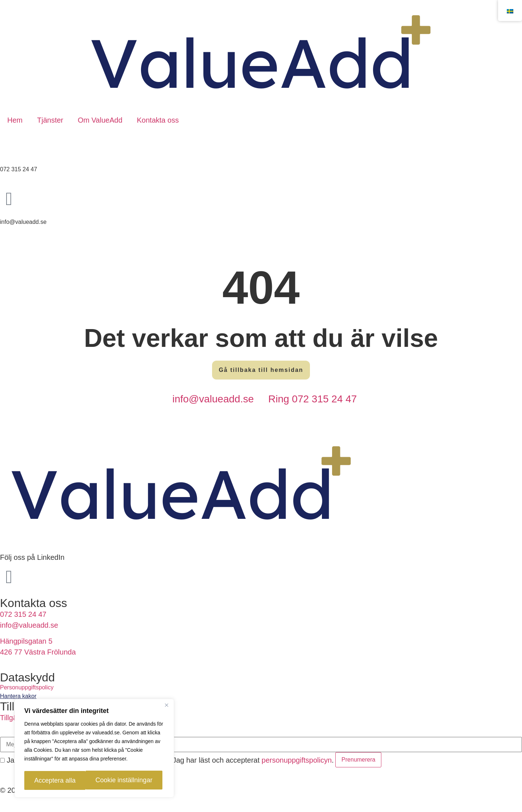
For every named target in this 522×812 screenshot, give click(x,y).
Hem (15, 120)
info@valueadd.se (213, 399)
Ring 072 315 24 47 (312, 399)
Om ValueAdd (100, 120)
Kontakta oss (158, 120)
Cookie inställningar (61, 780)
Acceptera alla (130, 780)
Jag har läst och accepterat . (250, 760)
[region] (94, 749)
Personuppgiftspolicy (27, 687)
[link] (261, 696)
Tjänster (50, 120)
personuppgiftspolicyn (297, 760)
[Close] (166, 707)
